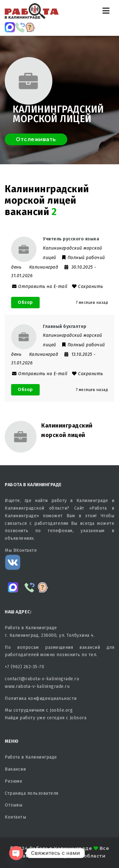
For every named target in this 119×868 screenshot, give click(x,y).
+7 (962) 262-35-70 (24, 667)
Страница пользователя (32, 793)
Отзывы (13, 805)
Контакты (15, 817)
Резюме (13, 781)
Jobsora (78, 718)
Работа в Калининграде (31, 757)
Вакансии (15, 769)
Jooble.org (61, 710)
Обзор (25, 302)
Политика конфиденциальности (41, 698)
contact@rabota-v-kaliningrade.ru (42, 679)
